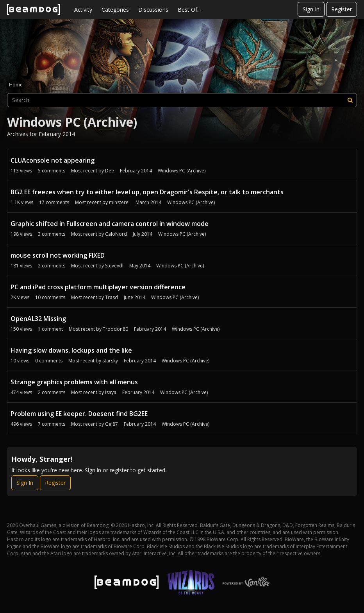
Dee (110, 171)
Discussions (153, 10)
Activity (83, 10)
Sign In (311, 9)
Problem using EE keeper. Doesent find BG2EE (79, 414)
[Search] (350, 100)
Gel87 (112, 424)
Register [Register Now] (55, 483)
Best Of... (189, 10)
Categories (115, 10)
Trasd (112, 297)
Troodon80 (115, 329)
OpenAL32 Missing (38, 319)
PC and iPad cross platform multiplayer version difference (98, 287)
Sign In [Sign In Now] (25, 483)
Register (342, 9)
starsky (110, 361)
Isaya (111, 392)
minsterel (119, 202)
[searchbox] (182, 100)
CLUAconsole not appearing (53, 160)
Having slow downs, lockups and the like (71, 350)
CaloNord (116, 234)
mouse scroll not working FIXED (58, 255)
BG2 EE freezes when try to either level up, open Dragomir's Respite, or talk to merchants (147, 192)
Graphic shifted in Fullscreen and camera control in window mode (110, 224)
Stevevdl (114, 266)
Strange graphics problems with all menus (74, 382)
